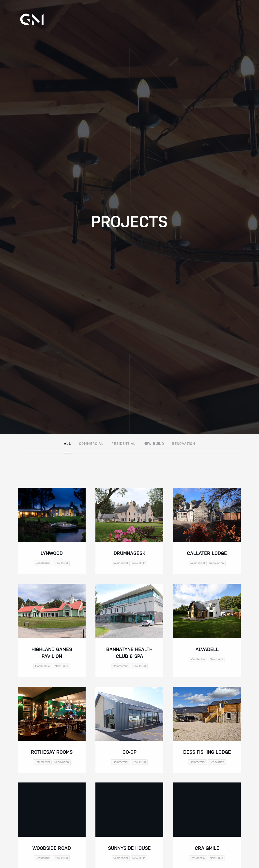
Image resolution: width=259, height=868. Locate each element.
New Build (154, 444)
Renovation (183, 444)
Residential (123, 444)
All (68, 444)
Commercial (91, 444)
